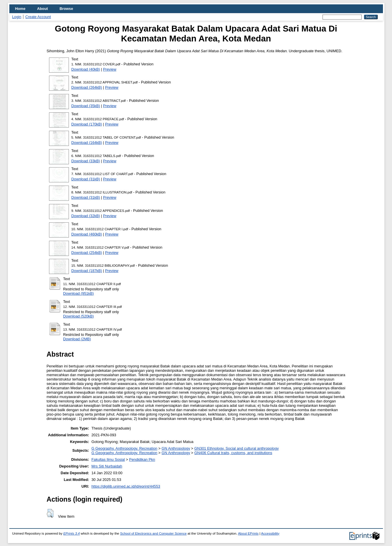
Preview (110, 69)
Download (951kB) (78, 293)
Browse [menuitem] (66, 9)
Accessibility (270, 533)
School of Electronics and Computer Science (153, 533)
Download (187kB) (87, 271)
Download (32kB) (86, 216)
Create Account (38, 17)
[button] (50, 513)
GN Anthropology (176, 448)
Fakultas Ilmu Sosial (108, 459)
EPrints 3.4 (72, 533)
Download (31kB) (86, 179)
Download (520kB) (78, 316)
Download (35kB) (86, 106)
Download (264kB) (87, 87)
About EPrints (248, 533)
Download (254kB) (87, 253)
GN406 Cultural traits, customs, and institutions (233, 453)
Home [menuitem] (20, 9)
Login (17, 17)
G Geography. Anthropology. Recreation (124, 448)
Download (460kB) (87, 234)
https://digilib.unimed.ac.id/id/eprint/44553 (126, 486)
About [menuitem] (42, 9)
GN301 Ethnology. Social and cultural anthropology (237, 448)
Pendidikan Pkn (142, 459)
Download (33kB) (86, 161)
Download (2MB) (77, 339)
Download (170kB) (87, 124)
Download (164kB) (87, 143)
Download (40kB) (86, 69)
